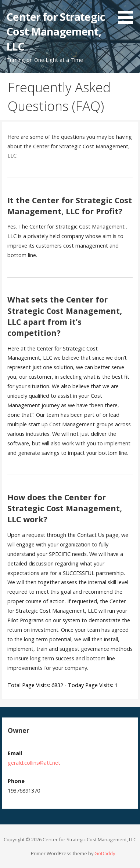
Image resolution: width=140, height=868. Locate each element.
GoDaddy (105, 853)
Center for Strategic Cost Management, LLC (55, 31)
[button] (128, 13)
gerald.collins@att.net (34, 763)
